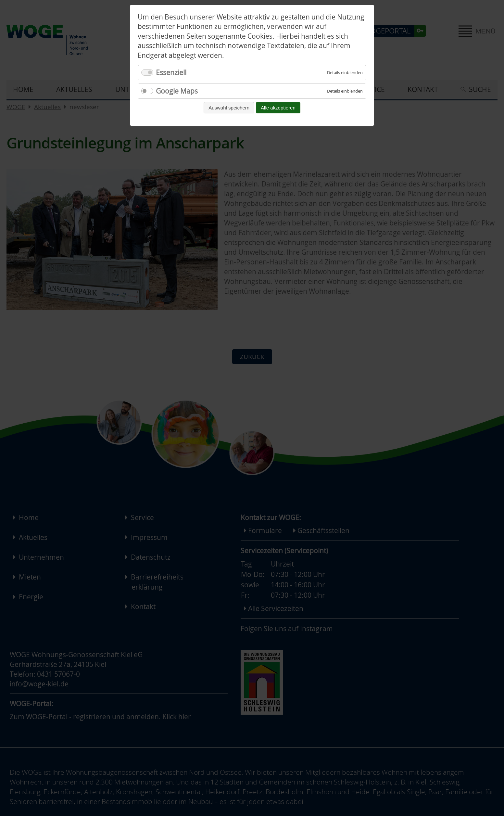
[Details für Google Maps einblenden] (345, 91)
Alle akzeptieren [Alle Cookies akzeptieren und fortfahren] (278, 108)
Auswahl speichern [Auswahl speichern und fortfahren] (229, 108)
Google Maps (177, 91)
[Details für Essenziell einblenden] (345, 73)
